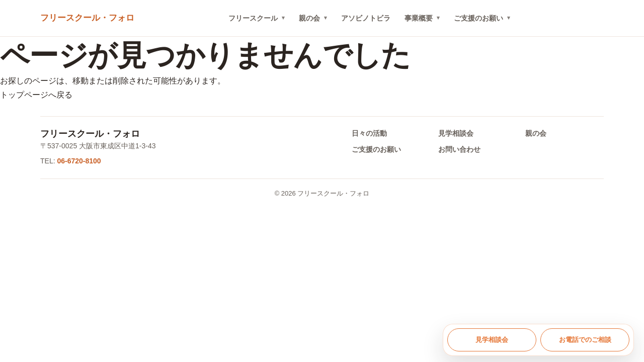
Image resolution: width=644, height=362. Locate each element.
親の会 (309, 18)
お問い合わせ (459, 149)
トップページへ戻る (36, 95)
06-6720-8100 (79, 161)
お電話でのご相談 (585, 340)
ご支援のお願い (478, 18)
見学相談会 (456, 133)
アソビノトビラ (366, 18)
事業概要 (419, 18)
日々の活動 (369, 133)
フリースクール (253, 18)
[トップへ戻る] (87, 18)
